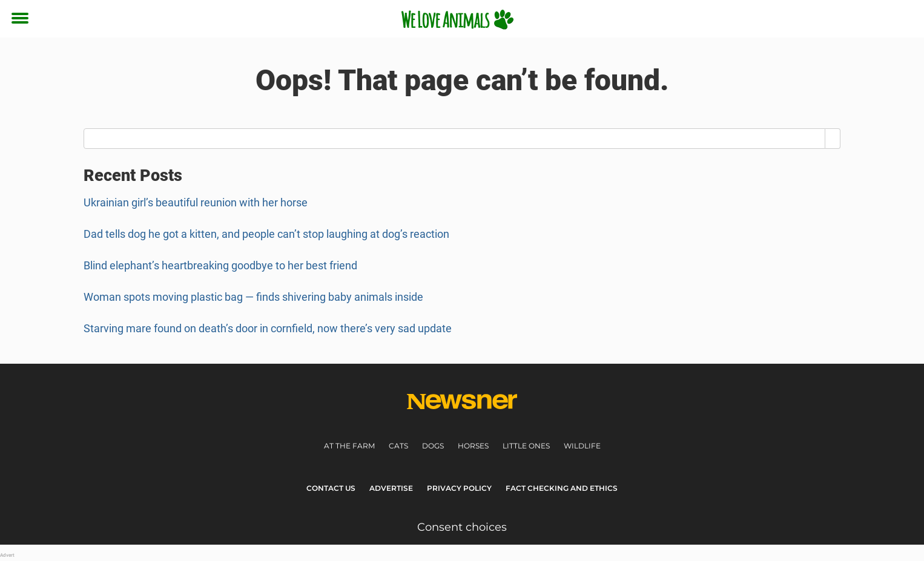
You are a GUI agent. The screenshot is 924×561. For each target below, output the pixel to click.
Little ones (526, 446)
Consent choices (462, 527)
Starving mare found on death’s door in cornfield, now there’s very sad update (268, 328)
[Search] (833, 139)
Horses (473, 446)
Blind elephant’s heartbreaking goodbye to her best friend (220, 265)
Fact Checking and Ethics (562, 488)
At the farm (349, 446)
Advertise (391, 488)
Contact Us (331, 488)
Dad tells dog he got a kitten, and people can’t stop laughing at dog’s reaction (266, 234)
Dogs (433, 446)
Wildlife (582, 446)
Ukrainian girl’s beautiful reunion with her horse (196, 202)
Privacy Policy (459, 488)
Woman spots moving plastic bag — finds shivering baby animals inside (253, 297)
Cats (398, 446)
